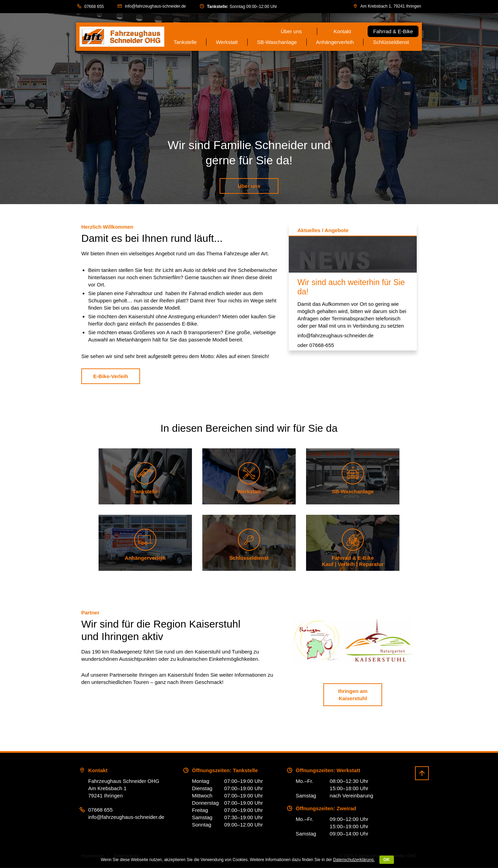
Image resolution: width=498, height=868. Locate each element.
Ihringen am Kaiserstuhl (353, 695)
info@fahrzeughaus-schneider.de (155, 6)
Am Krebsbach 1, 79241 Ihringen (391, 6)
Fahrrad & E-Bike (393, 31)
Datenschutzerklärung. (354, 860)
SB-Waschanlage (277, 42)
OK (387, 860)
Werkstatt (227, 42)
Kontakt (342, 31)
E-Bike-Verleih (111, 376)
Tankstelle (185, 42)
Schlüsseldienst (391, 42)
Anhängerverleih (335, 42)
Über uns (291, 31)
